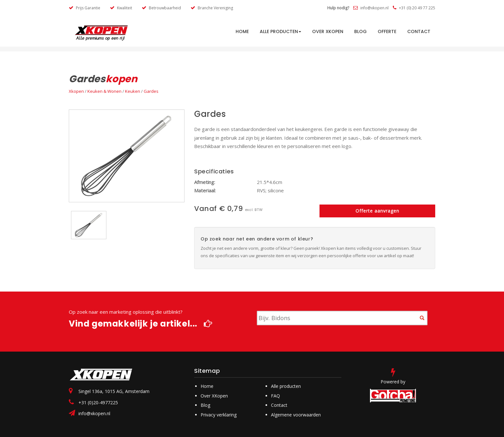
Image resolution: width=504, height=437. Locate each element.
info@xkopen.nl (371, 8)
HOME (242, 31)
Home (207, 386)
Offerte (387, 31)
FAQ (275, 396)
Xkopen (76, 91)
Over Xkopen (328, 31)
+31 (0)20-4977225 (98, 402)
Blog (360, 31)
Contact (419, 31)
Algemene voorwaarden (296, 415)
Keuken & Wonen (104, 91)
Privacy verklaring (219, 415)
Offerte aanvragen (377, 211)
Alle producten (280, 31)
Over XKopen (214, 396)
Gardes (151, 91)
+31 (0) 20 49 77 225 (414, 8)
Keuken (133, 91)
